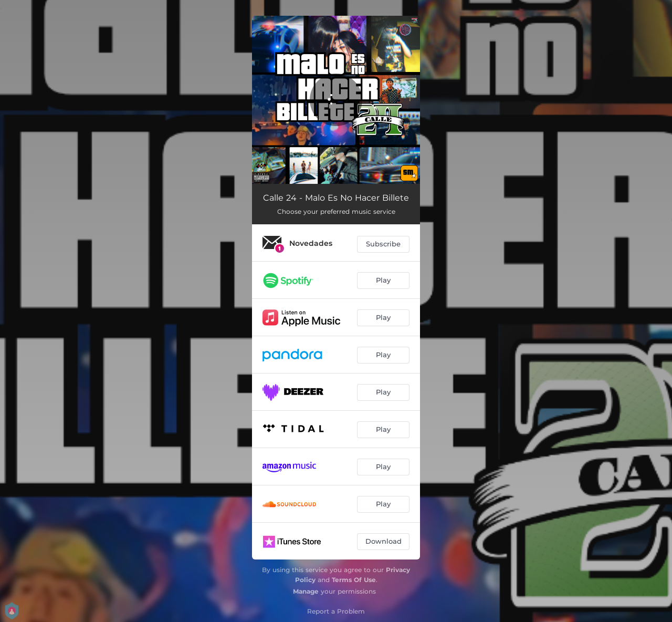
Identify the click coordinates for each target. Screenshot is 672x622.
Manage (306, 591)
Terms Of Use (354, 580)
